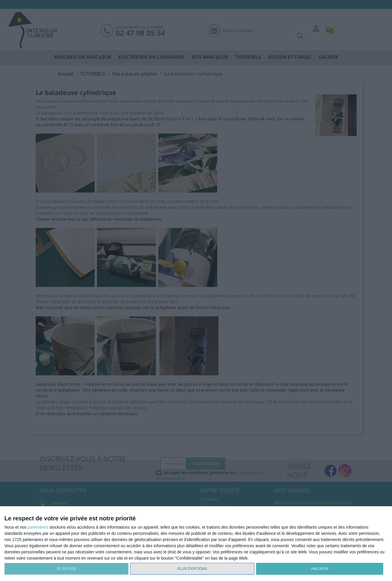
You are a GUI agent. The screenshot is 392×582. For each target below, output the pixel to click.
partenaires (38, 527)
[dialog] (196, 544)
